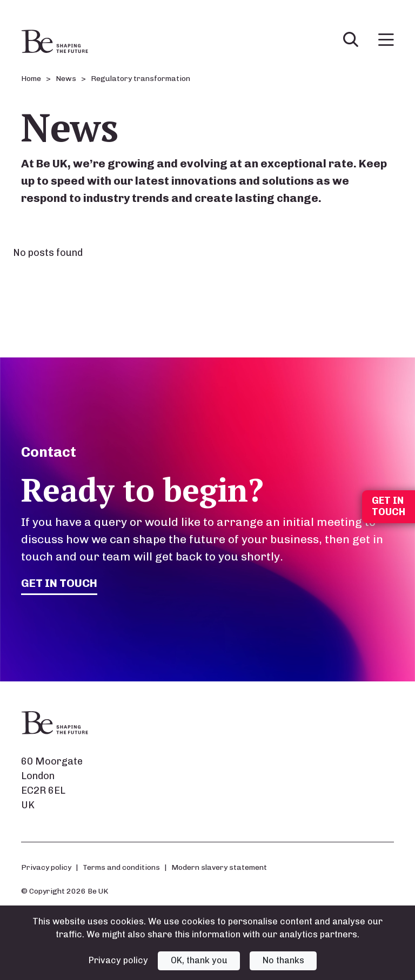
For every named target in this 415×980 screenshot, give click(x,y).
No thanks (283, 960)
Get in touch (60, 583)
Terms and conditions (121, 867)
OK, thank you (199, 960)
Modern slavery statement (219, 867)
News (66, 79)
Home (31, 79)
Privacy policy (46, 867)
